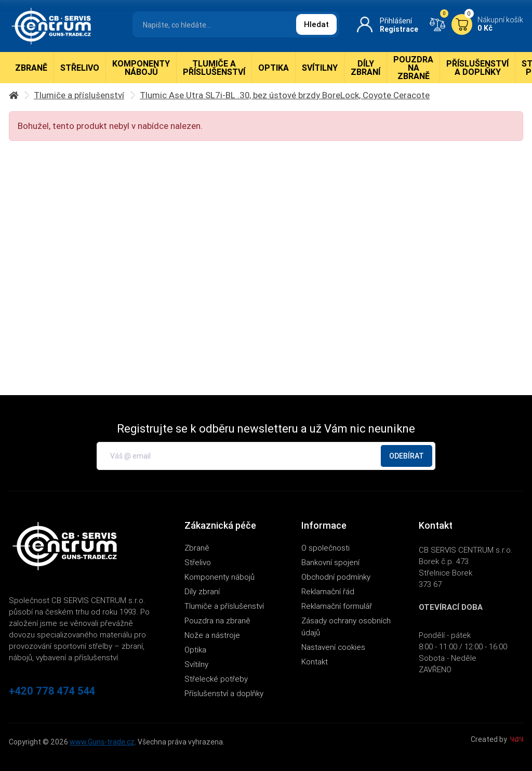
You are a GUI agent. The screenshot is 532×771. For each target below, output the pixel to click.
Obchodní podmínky (336, 577)
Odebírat (407, 456)
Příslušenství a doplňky (477, 68)
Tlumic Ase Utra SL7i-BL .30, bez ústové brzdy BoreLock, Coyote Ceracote (285, 95)
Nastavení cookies (333, 647)
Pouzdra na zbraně (413, 68)
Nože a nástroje (212, 635)
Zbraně (31, 68)
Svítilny (320, 68)
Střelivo (80, 68)
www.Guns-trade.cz (102, 742)
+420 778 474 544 (52, 691)
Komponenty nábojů (141, 68)
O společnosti (325, 548)
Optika (274, 68)
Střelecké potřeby (216, 679)
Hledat (316, 24)
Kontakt (315, 662)
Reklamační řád (328, 591)
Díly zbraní (365, 68)
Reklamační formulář (337, 606)
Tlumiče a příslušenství (214, 68)
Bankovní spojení (330, 562)
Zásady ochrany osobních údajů (346, 626)
